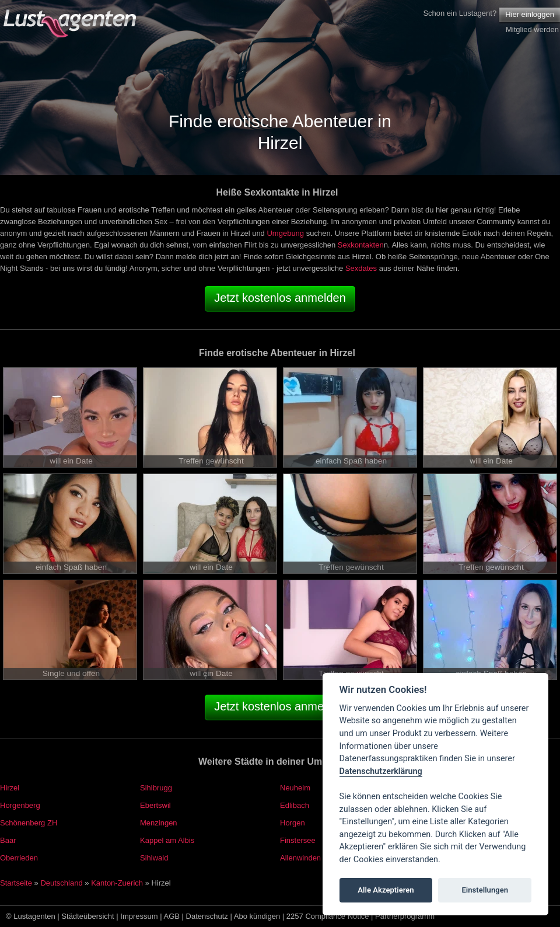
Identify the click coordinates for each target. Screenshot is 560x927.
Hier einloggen (530, 14)
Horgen (293, 823)
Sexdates (361, 268)
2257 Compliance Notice (328, 916)
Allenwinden (300, 858)
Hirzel (10, 788)
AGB (172, 916)
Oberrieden (19, 858)
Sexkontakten (361, 245)
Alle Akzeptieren (386, 890)
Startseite (16, 883)
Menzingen (159, 823)
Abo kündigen (257, 916)
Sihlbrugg (156, 788)
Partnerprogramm (405, 916)
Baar (8, 840)
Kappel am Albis (167, 840)
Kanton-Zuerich (117, 883)
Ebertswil (155, 805)
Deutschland (61, 883)
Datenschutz (207, 916)
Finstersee (298, 840)
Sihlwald (154, 858)
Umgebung (285, 233)
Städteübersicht (87, 916)
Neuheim (295, 788)
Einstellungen (485, 890)
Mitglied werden (532, 29)
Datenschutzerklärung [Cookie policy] (381, 771)
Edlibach (295, 805)
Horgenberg (20, 805)
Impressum (139, 916)
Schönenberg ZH (29, 823)
